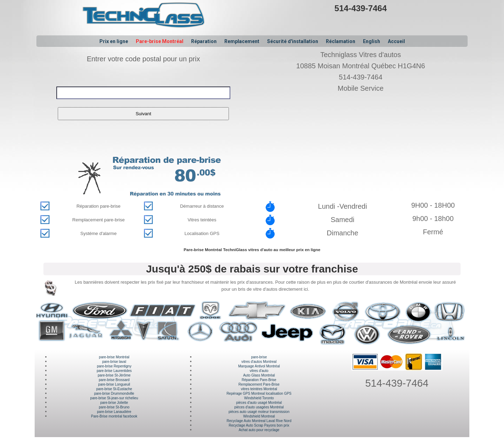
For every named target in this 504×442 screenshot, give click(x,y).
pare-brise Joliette (114, 403)
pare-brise (259, 357)
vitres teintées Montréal (259, 389)
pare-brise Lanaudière (114, 412)
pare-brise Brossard (114, 380)
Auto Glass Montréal (259, 375)
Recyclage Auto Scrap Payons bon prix (259, 425)
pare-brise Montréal (114, 357)
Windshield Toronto (259, 398)
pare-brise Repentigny (114, 366)
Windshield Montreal (259, 416)
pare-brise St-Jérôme (114, 375)
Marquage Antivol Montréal (259, 366)
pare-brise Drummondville (114, 393)
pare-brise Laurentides (114, 371)
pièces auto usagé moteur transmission (259, 412)
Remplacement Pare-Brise (259, 384)
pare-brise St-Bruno (114, 407)
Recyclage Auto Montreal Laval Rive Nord (259, 421)
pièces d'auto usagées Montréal (259, 407)
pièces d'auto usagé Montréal (259, 403)
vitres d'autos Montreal (259, 362)
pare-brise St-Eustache (114, 389)
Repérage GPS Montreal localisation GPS (259, 393)
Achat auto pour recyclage (259, 430)
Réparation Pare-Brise (259, 380)
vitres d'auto (259, 371)
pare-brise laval (114, 362)
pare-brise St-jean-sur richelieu (114, 398)
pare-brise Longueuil (114, 384)
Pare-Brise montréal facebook (114, 416)
